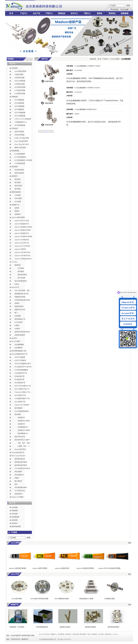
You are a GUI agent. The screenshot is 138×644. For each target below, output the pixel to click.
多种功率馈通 (19, 132)
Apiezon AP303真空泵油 (22, 256)
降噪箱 (17, 211)
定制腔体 (18, 214)
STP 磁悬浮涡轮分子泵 (22, 398)
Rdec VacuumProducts (18, 456)
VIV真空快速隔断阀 (21, 370)
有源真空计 (21, 418)
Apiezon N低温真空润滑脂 (23, 233)
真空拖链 (18, 189)
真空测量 (18, 414)
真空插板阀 (18, 408)
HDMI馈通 (18, 198)
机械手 (17, 478)
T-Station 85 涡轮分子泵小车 (23, 392)
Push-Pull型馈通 (20, 81)
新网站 (100, 13)
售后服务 (94, 634)
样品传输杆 (18, 472)
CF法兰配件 (19, 322)
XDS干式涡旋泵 (20, 357)
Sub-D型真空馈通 (20, 71)
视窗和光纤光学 (20, 310)
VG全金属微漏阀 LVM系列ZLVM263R (87, 88)
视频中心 (54, 634)
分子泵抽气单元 (20, 491)
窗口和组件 (18, 481)
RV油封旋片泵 (19, 379)
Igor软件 (14, 338)
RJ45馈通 (18, 202)
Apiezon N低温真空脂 (62, 568)
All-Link (115, 634)
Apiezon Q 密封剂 (20, 249)
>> (49, 131)
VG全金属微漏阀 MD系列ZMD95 (85, 109)
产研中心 (49, 13)
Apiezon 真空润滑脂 (18, 217)
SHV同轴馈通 (19, 109)
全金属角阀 (18, 348)
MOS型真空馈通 (20, 87)
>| (52, 131)
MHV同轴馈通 (19, 106)
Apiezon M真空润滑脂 (40, 568)
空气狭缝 (21, 268)
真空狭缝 (21, 271)
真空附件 (15, 176)
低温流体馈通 (19, 173)
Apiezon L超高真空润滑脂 (23, 227)
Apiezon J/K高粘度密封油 (23, 259)
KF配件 (17, 325)
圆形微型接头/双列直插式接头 (23, 294)
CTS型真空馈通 (20, 90)
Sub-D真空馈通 (17, 599)
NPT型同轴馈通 (20, 125)
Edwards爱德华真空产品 (20, 354)
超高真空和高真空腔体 (22, 332)
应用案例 (61, 634)
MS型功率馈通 (19, 135)
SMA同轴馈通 (19, 103)
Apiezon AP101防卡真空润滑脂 (23, 243)
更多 (130, 543)
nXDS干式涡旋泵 (20, 360)
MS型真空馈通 (19, 78)
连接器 (17, 208)
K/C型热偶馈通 (20, 154)
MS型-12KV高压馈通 (22, 138)
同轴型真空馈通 (20, 297)
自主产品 (36, 13)
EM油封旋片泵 (20, 376)
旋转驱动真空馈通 (21, 465)
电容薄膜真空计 (23, 433)
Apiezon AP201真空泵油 (22, 252)
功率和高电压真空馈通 (22, 300)
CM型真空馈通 (20, 84)
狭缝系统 (18, 265)
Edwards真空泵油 (20, 449)
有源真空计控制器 (24, 421)
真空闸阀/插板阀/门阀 (19, 351)
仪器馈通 (15, 68)
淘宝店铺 (76, 634)
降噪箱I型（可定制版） (17, 627)
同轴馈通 (15, 97)
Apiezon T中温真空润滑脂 (23, 236)
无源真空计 (21, 424)
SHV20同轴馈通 (20, 116)
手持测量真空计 (23, 427)
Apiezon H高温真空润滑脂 (23, 224)
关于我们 (101, 634)
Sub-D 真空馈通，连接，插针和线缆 (23, 290)
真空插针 (18, 179)
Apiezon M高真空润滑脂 (23, 230)
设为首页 (115, 10)
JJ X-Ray (14, 262)
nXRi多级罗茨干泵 (21, 373)
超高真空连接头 (65, 627)
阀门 (16, 313)
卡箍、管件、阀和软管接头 (25, 443)
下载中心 (87, 13)
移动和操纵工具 (20, 319)
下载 (88, 634)
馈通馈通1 (125, 13)
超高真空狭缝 (22, 275)
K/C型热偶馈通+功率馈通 (23, 160)
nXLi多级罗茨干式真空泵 (23, 367)
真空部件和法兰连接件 (22, 440)
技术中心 (74, 13)
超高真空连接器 (90, 627)
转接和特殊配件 (20, 335)
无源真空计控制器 (24, 430)
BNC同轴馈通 (19, 100)
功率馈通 (15, 128)
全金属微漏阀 (19, 344)
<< (43, 131)
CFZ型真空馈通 (20, 94)
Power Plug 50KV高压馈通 (23, 144)
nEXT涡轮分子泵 (20, 395)
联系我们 (112, 13)
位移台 (17, 284)
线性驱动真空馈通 (21, 462)
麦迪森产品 (15, 205)
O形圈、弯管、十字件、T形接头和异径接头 (25, 446)
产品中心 (24, 13)
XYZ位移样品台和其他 (22, 468)
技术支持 (47, 634)
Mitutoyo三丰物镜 (17, 497)
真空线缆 (18, 182)
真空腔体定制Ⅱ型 (113, 627)
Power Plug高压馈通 (21, 141)
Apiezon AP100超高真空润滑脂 (23, 240)
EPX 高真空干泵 (20, 402)
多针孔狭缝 (21, 278)
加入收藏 (125, 10)
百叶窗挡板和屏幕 (21, 487)
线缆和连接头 (19, 306)
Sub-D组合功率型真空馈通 (39, 599)
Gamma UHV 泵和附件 (22, 405)
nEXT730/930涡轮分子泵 (23, 386)
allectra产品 (15, 287)
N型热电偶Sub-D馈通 (86, 599)
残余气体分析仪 (20, 437)
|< (39, 131)
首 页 (11, 13)
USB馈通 (18, 195)
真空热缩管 (18, 186)
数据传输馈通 (16, 192)
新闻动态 (62, 13)
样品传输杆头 (19, 475)
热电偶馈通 (15, 151)
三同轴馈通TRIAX (21, 122)
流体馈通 (15, 167)
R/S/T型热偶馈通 (20, 157)
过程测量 (18, 316)
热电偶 (17, 303)
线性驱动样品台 (20, 459)
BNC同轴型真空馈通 (62, 599)
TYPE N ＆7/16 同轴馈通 (23, 119)
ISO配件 (17, 329)
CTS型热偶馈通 (20, 163)
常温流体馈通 (19, 170)
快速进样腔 (18, 494)
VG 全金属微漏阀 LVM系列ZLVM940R (87, 66)
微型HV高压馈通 (20, 148)
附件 (16, 484)
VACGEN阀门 (16, 341)
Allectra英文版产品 (18, 453)
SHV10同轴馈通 (20, 113)
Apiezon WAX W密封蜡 (22, 246)
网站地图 (83, 634)
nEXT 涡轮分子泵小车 (22, 389)
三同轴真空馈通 (109, 599)
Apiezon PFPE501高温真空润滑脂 (23, 221)
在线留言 (68, 634)
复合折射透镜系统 (21, 281)
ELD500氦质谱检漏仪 (22, 411)
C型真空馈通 (19, 74)
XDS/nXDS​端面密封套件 (23, 364)
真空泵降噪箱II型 (42, 627)
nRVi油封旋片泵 (20, 383)
